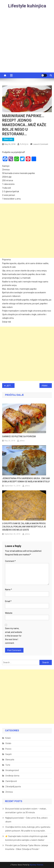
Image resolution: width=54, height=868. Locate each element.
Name (8, 590)
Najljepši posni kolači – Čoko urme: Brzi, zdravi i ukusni (26, 820)
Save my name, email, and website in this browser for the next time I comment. (14, 636)
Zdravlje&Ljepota (13, 787)
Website (9, 613)
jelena (22, 441)
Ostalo (8, 743)
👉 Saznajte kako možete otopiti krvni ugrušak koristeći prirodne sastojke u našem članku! (26, 838)
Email (8, 601)
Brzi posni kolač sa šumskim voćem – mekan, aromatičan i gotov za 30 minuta (26, 811)
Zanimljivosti (11, 781)
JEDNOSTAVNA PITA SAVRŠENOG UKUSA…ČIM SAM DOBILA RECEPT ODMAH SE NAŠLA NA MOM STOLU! (26, 480)
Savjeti (8, 754)
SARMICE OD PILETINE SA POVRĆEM (19, 436)
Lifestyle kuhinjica (27, 6)
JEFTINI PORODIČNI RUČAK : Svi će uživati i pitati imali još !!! (10, 386)
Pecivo (8, 749)
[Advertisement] (27, 44)
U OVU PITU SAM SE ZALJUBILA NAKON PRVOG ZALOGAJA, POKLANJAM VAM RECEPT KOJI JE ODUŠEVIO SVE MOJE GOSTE (24, 527)
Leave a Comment (41, 144)
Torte (8, 765)
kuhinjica (24, 144)
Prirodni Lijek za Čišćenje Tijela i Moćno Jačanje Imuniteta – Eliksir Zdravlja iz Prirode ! (27, 847)
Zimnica (9, 792)
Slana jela (8, 139)
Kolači (8, 738)
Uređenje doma (12, 776)
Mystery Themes (37, 865)
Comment (10, 561)
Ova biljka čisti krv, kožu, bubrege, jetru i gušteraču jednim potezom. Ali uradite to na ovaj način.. (28, 829)
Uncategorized (12, 770)
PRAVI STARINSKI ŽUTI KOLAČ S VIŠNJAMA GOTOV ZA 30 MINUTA (47, 386)
